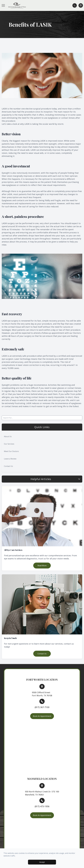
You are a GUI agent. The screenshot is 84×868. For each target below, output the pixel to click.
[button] (3, 5)
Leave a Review (10, 459)
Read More (42, 566)
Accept (42, 862)
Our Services (9, 444)
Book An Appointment (42, 716)
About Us (8, 436)
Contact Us (8, 466)
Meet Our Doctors (11, 451)
